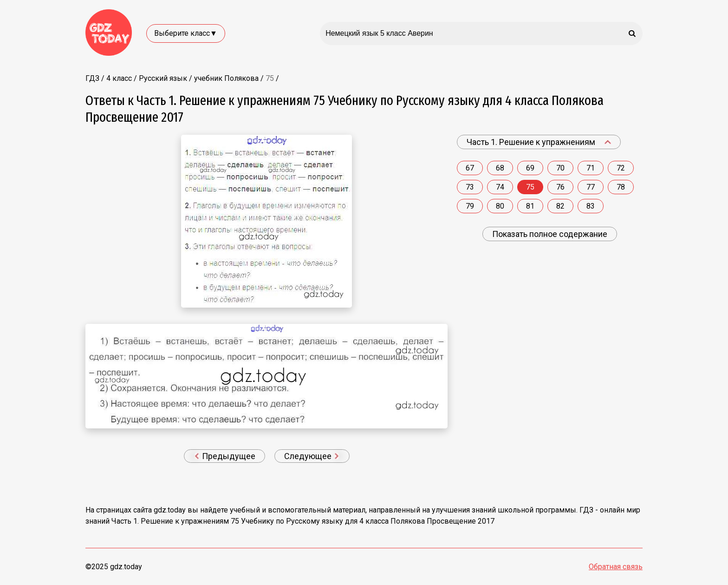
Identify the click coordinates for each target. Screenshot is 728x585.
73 (470, 187)
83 (591, 206)
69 (530, 168)
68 (500, 168)
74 (500, 187)
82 (560, 206)
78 (621, 187)
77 (591, 187)
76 (560, 187)
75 (530, 187)
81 (530, 206)
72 (621, 168)
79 (470, 206)
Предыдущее (225, 456)
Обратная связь (616, 567)
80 (500, 206)
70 (560, 168)
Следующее (312, 456)
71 (591, 168)
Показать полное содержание (550, 234)
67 (470, 168)
